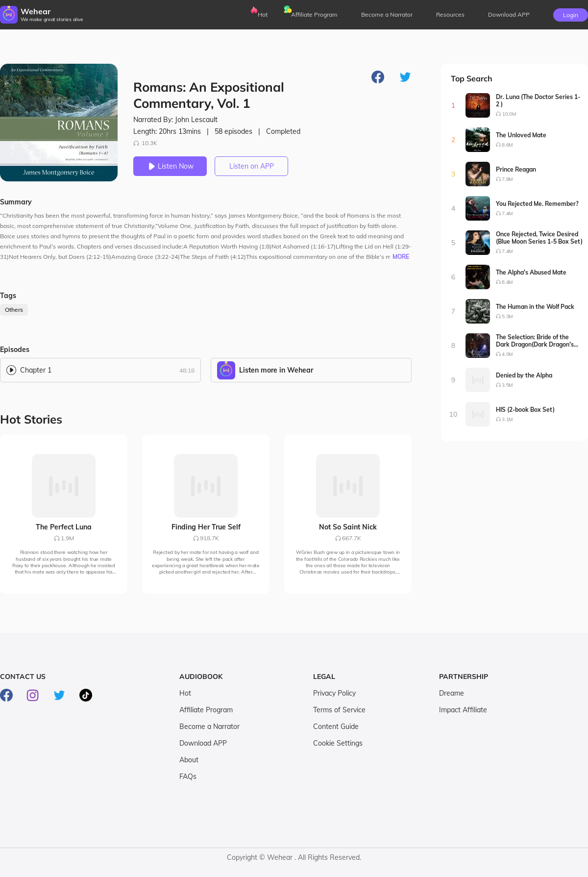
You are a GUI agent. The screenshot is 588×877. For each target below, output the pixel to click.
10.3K (145, 143)
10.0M (509, 114)
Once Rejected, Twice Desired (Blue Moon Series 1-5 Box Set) (539, 238)
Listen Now (170, 166)
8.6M (507, 145)
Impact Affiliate (463, 710)
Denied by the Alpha (524, 375)
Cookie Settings (338, 743)
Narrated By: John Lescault (175, 120)
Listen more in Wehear (276, 370)
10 (453, 414)
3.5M (507, 385)
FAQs (188, 777)
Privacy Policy (334, 693)
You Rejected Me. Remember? (537, 204)
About (189, 760)
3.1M (507, 419)
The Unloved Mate (521, 135)
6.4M (507, 282)
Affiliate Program (314, 14)
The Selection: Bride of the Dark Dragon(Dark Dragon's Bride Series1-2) (535, 341)
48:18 (187, 370)
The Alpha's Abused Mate (531, 272)
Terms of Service (339, 710)
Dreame (452, 693)
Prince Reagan (516, 169)
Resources (450, 14)
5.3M (507, 316)
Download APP (203, 743)
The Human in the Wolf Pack (535, 307)
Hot (263, 14)
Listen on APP (252, 166)
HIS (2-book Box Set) (525, 410)
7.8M (507, 179)
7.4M (507, 213)
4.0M (507, 354)
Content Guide (336, 727)
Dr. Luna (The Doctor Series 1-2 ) (538, 100)
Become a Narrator (387, 14)
